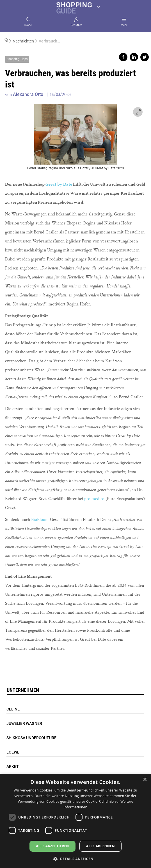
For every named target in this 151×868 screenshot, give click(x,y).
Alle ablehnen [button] (100, 846)
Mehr (124, 25)
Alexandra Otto (28, 94)
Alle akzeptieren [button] (52, 846)
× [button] (145, 780)
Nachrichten (23, 41)
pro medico (94, 499)
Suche (28, 25)
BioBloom (40, 520)
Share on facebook (123, 57)
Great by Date (59, 184)
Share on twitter (145, 57)
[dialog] (75, 821)
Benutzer (76, 25)
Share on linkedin (134, 57)
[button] (75, 859)
